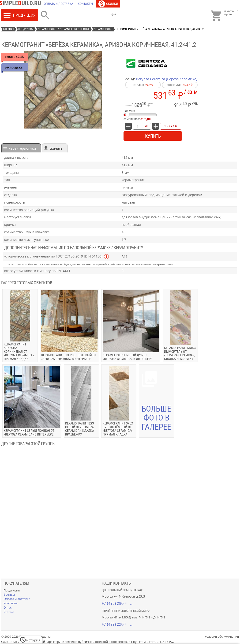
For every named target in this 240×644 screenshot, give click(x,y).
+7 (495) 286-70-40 (118, 603)
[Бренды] (9, 595)
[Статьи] (9, 612)
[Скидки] (108, 4)
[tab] (21, 148)
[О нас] (7, 607)
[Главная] (21, 4)
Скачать (56, 148)
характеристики (22, 148)
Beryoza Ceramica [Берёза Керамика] (167, 79)
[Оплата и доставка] (58, 4)
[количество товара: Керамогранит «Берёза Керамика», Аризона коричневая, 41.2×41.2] (138, 126)
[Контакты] (85, 4)
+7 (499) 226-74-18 (118, 624)
